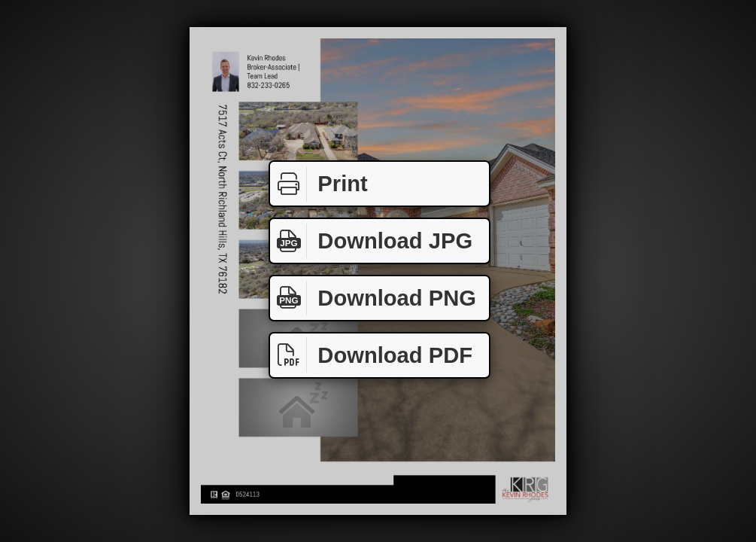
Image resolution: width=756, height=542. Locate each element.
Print (319, 184)
